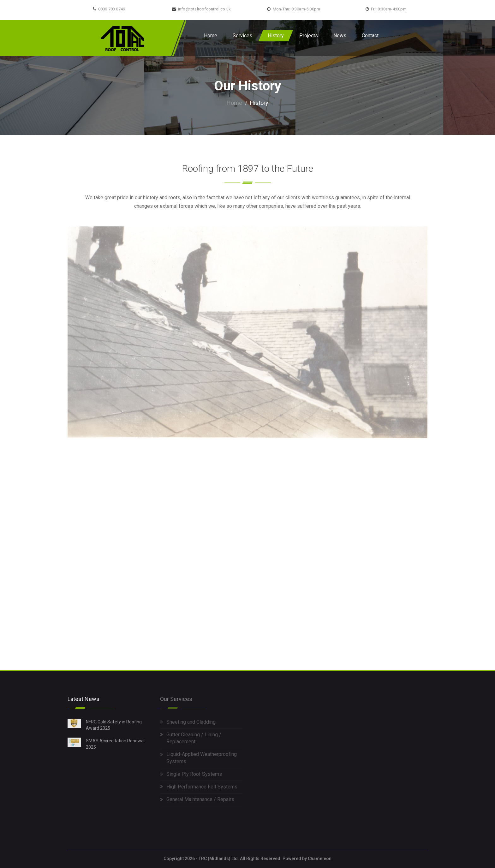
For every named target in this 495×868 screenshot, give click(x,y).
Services (242, 36)
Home (211, 36)
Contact (370, 36)
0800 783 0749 (112, 9)
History (276, 36)
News (340, 36)
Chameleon (320, 859)
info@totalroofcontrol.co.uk (204, 9)
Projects (309, 36)
